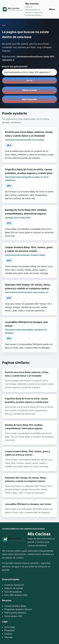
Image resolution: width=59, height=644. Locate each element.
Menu (52, 9)
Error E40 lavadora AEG (16, 595)
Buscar (29, 80)
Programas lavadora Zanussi (18, 609)
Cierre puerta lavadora (15, 613)
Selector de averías (14, 588)
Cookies (8, 634)
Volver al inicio (30, 90)
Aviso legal (10, 627)
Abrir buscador (29, 99)
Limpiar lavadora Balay (15, 606)
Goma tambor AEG (13, 616)
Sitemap (8, 637)
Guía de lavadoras (13, 592)
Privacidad (9, 630)
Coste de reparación (14, 585)
